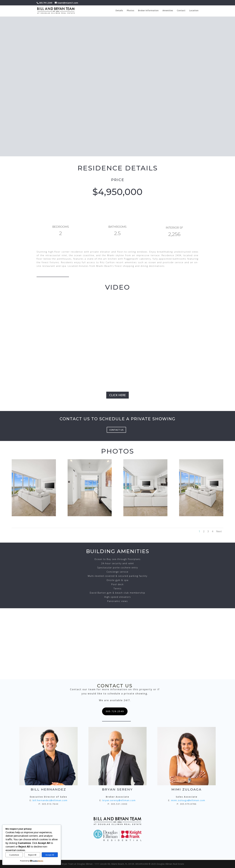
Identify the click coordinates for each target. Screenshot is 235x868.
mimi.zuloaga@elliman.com (188, 800)
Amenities (168, 11)
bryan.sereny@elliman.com (119, 800)
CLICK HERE (117, 395)
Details (119, 11)
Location (194, 11)
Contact (181, 11)
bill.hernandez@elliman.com (50, 800)
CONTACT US (116, 430)
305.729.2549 (115, 711)
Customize (14, 855)
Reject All (32, 855)
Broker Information (148, 11)
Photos (130, 11)
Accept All (50, 855)
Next (219, 531)
